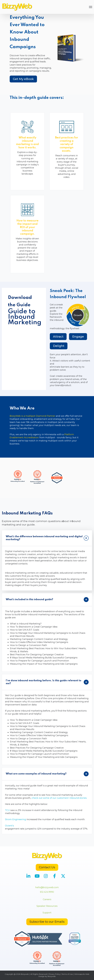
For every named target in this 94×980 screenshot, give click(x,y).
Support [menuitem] (47, 913)
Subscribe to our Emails (47, 922)
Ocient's (9, 826)
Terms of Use (67, 974)
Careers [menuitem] (47, 899)
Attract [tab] (58, 337)
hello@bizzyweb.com (47, 887)
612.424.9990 (47, 892)
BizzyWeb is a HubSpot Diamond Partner (32, 416)
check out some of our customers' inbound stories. (59, 798)
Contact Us (47, 867)
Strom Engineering (15, 819)
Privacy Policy (54, 974)
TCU (7, 810)
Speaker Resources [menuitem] (47, 906)
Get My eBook (23, 79)
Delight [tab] (59, 346)
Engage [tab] (78, 337)
